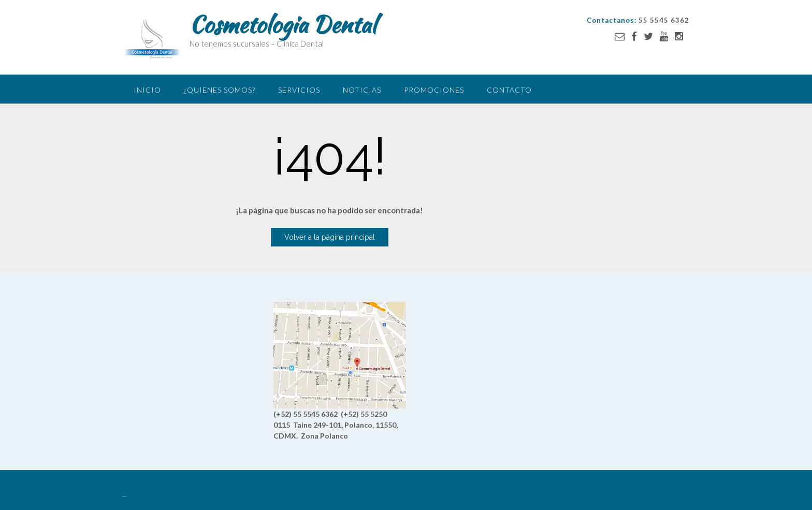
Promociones (434, 90)
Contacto (509, 90)
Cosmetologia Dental (283, 24)
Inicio (147, 90)
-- (124, 497)
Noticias (362, 90)
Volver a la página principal (330, 237)
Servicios (299, 90)
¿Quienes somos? (220, 90)
